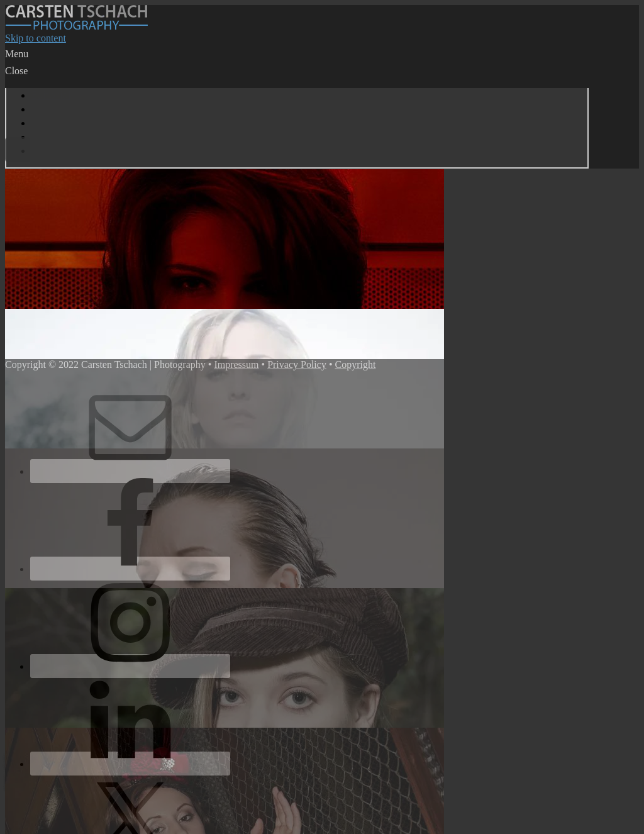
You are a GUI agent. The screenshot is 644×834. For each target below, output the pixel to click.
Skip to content (36, 38)
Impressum (236, 364)
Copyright (356, 364)
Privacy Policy (297, 364)
